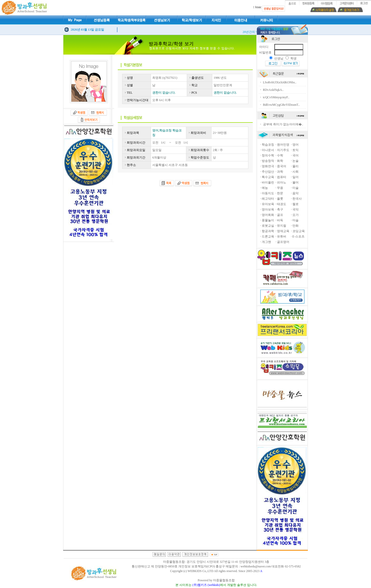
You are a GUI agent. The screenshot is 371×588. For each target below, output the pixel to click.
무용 (280, 188)
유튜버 (282, 236)
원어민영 (283, 145)
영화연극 (268, 166)
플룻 (280, 199)
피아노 (282, 182)
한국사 (297, 199)
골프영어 (283, 242)
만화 (296, 226)
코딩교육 (299, 231)
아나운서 (268, 150)
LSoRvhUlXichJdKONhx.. (280, 82)
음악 (296, 193)
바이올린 (268, 182)
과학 (280, 172)
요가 (296, 215)
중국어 (282, 166)
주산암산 (268, 172)
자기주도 (283, 150)
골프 (280, 215)
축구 (280, 209)
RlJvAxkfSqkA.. (273, 90)
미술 (296, 188)
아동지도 (268, 193)
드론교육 (268, 236)
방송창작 (268, 161)
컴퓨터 (282, 177)
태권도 (282, 204)
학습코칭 (268, 145)
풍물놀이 (268, 220)
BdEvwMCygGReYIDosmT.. (281, 105)
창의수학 (268, 155)
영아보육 (268, 209)
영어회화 (268, 215)
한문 (280, 193)
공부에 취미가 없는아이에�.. (283, 124)
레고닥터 (268, 199)
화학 (280, 161)
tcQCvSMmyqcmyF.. (276, 97)
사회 (296, 172)
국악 (296, 209)
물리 (296, 166)
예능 (265, 188)
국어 (296, 155)
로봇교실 (268, 226)
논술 (296, 161)
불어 (296, 182)
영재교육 (283, 231)
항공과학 (268, 231)
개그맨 (266, 242)
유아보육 (268, 204)
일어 (296, 177)
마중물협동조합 (224, 580)
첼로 (296, 204)
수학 (280, 155)
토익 (296, 150)
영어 (296, 145)
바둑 (280, 220)
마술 (296, 220)
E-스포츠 (298, 236)
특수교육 (268, 177)
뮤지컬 (282, 226)
